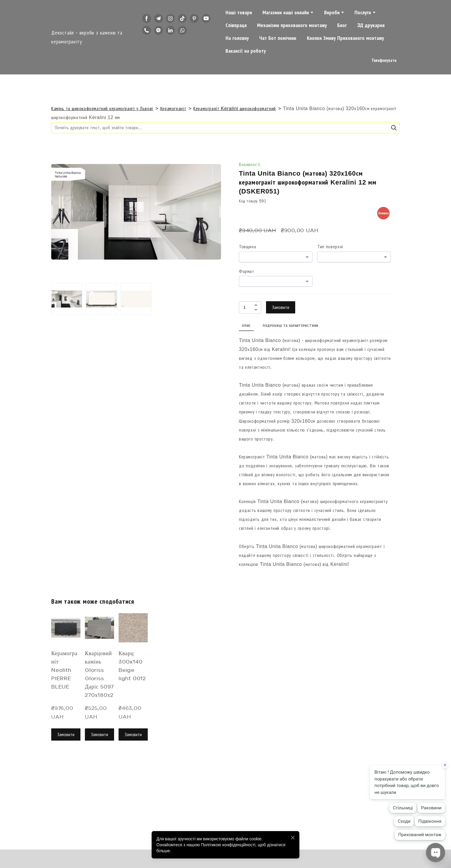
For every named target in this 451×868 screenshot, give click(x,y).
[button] (147, 18)
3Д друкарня (371, 25)
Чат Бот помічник (278, 38)
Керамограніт (173, 108)
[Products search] (225, 128)
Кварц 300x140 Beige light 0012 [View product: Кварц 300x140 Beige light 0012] (132, 666)
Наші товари (239, 13)
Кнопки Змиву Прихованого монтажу (345, 38)
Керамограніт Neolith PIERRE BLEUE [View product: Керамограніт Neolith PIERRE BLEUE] (64, 670)
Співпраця (236, 25)
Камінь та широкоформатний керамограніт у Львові (102, 108)
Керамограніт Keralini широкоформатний (235, 108)
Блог (342, 25)
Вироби (332, 13)
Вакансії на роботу (246, 51)
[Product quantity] (249, 307)
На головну (237, 38)
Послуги (363, 13)
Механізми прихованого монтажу (292, 25)
